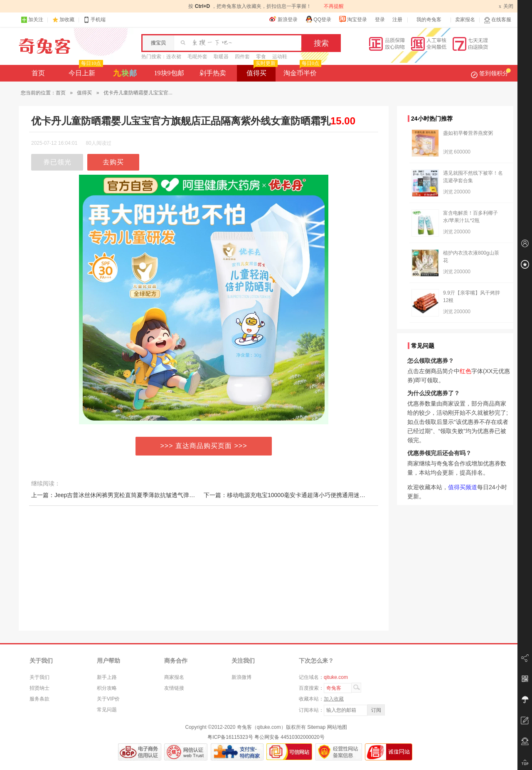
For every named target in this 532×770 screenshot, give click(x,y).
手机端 (94, 20)
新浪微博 (241, 677)
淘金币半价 (302, 71)
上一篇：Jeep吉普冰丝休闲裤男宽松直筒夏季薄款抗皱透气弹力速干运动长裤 (131, 495)
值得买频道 (463, 487)
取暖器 (221, 57)
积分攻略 (107, 688)
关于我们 (39, 677)
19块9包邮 (169, 73)
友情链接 (174, 688)
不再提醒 (334, 6)
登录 (380, 20)
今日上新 (85, 71)
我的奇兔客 (429, 20)
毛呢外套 (197, 57)
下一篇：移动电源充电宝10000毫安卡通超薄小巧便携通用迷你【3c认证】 (299, 495)
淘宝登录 (353, 19)
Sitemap (316, 727)
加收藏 (67, 20)
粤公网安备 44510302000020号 (289, 737)
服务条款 (39, 699)
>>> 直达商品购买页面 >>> (204, 446)
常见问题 (107, 710)
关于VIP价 (108, 699)
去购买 (113, 162)
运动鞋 (280, 57)
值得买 (261, 71)
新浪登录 (283, 19)
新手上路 (107, 677)
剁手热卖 (213, 73)
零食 (261, 57)
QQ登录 (318, 19)
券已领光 (57, 162)
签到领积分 (491, 73)
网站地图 (337, 727)
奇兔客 (45, 46)
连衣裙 (174, 57)
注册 (397, 20)
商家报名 (174, 677)
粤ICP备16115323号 (230, 737)
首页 (38, 73)
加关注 (32, 20)
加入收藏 (334, 699)
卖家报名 (465, 20)
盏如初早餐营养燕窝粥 (468, 133)
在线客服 (498, 20)
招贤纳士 (39, 688)
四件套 (242, 57)
